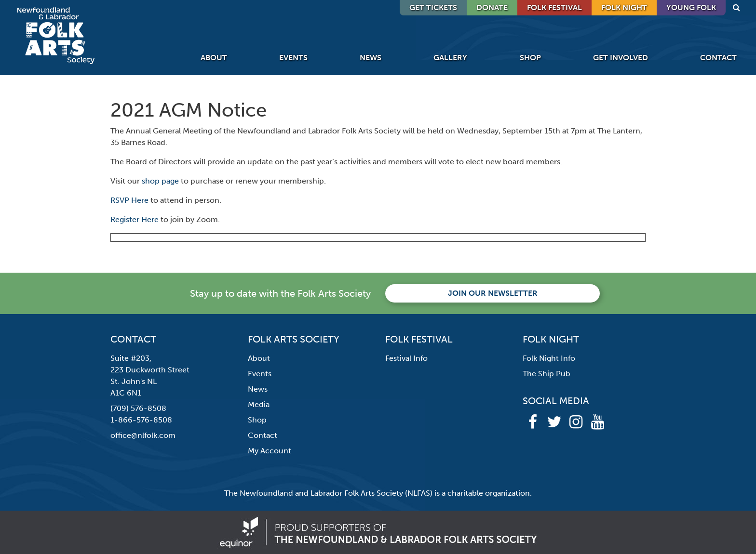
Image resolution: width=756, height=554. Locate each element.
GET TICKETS (433, 7)
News (371, 58)
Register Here (135, 219)
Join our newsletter (493, 293)
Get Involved (621, 58)
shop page (160, 181)
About (214, 58)
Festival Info (406, 358)
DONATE (492, 7)
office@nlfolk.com (143, 435)
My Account (270, 451)
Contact (718, 58)
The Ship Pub (547, 374)
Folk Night (624, 7)
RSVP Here (129, 200)
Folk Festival (554, 7)
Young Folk (691, 7)
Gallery (450, 58)
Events (293, 58)
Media (259, 404)
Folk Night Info (549, 358)
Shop (530, 58)
